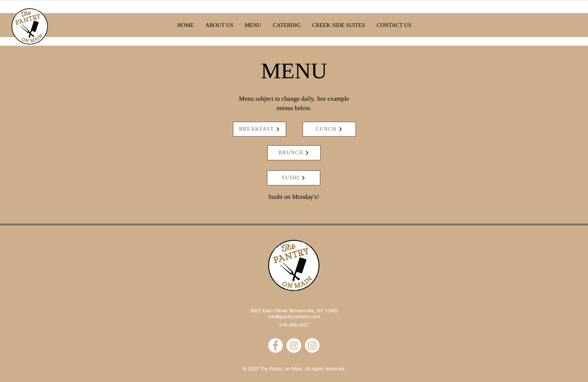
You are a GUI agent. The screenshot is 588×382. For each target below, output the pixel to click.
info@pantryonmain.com (294, 316)
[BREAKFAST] (259, 129)
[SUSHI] (294, 178)
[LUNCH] (329, 129)
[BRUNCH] (294, 153)
